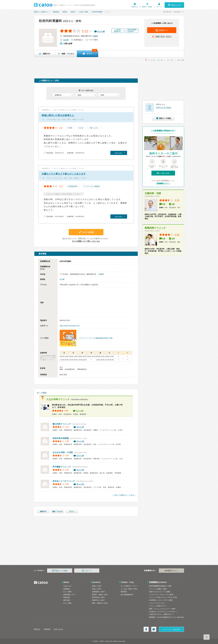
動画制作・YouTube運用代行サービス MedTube (167, 617)
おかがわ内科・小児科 (63, 452)
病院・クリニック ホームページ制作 (162, 609)
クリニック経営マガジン (158, 606)
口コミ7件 (80, 470)
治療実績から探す (98, 592)
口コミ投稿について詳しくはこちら (86, 241)
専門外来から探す (98, 597)
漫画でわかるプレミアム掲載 (160, 592)
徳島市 (73, 12)
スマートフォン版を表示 (171, 629)
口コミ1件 (80, 427)
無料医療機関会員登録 (132, 31)
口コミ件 (101, 32)
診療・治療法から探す (100, 603)
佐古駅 (66, 40)
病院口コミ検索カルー (42, 12)
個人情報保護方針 (127, 595)
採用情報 (47, 629)
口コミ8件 (80, 411)
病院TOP (43, 511)
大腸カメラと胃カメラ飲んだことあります (64, 174)
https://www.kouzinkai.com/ (70, 326)
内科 (71, 128)
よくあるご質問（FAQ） (130, 589)
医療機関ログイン (163, 183)
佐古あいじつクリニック (64, 481)
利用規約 (124, 592)
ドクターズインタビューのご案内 (161, 595)
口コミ (72, 511)
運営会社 (37, 629)
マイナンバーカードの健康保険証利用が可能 (96, 338)
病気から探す (97, 586)
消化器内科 (73, 186)
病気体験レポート (70, 595)
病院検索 (56, 12)
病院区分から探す (98, 600)
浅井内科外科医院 (61, 438)
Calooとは (135, 7)
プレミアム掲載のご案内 (158, 589)
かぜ (81, 128)
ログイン (159, 7)
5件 (164, 204)
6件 (173, 238)
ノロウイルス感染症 (92, 186)
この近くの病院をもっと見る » (124, 495)
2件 (164, 238)
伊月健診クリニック (62, 467)
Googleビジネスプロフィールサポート (163, 612)
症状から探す (97, 589)
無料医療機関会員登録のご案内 (160, 586)
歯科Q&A (67, 600)
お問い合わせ (58, 629)
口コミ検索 (67, 592)
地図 (95, 36)
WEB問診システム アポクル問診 (161, 600)
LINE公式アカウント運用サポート (161, 614)
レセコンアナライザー (157, 603)
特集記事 (67, 597)
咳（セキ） (95, 128)
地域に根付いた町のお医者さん (58, 115)
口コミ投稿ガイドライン (130, 586)
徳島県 (65, 12)
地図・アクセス (57, 511)
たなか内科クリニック (58, 399)
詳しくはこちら (163, 173)
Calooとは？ (68, 586)
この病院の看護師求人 (118, 31)
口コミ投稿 (67, 603)
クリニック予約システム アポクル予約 (163, 597)
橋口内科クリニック (62, 424)
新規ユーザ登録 (147, 7)
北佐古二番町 (84, 12)
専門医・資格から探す (100, 595)
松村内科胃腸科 (97, 12)
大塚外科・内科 (153, 193)
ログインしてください (164, 107)
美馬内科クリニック (155, 228)
